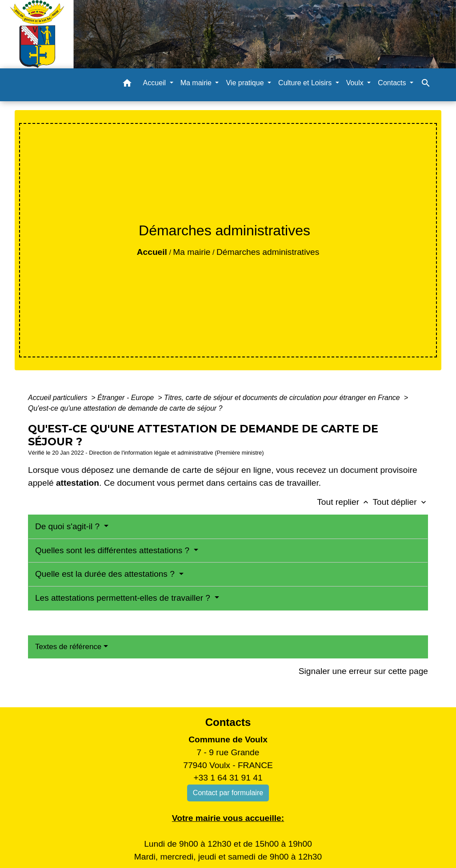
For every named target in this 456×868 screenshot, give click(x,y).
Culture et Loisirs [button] (306, 83)
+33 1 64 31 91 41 (228, 778)
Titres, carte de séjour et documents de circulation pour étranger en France (283, 398)
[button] (127, 85)
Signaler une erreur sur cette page (363, 671)
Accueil (152, 252)
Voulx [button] (356, 83)
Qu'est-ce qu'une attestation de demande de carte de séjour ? (125, 408)
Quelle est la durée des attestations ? (106, 574)
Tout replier (345, 502)
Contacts (228, 722)
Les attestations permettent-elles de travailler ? (124, 598)
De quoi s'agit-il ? (68, 526)
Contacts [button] (393, 83)
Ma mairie (192, 252)
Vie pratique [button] (246, 83)
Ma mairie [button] (197, 83)
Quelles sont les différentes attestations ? (113, 550)
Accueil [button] (156, 83)
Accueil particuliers (59, 398)
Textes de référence (68, 647)
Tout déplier (400, 502)
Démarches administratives (268, 252)
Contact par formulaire (228, 793)
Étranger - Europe (127, 398)
